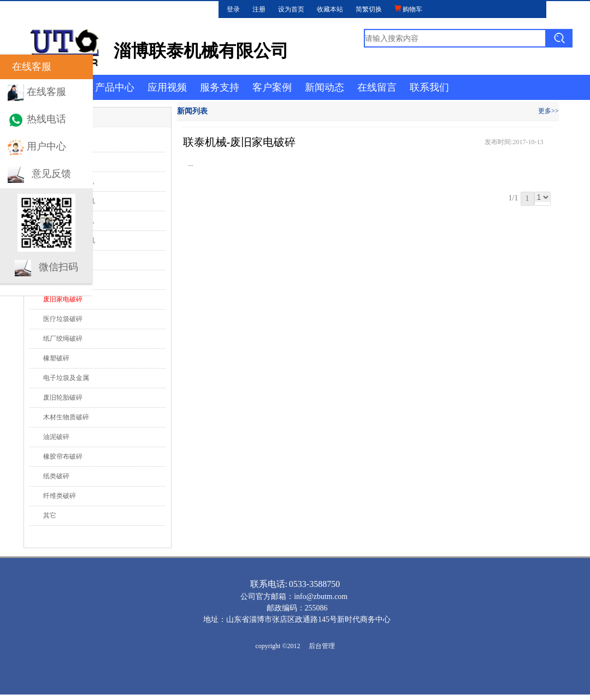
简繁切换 (369, 9)
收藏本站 (330, 9)
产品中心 (115, 87)
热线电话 (46, 119)
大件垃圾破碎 (63, 260)
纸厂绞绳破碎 (63, 339)
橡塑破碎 (56, 358)
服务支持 (220, 87)
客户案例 (272, 87)
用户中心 (46, 146)
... (191, 164)
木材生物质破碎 (66, 417)
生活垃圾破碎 (63, 280)
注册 (259, 9)
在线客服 (46, 92)
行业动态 (48, 142)
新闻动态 (324, 87)
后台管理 (322, 646)
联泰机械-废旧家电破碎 (240, 142)
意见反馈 (51, 174)
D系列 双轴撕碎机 (69, 201)
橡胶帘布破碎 (63, 456)
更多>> (548, 111)
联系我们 (429, 87)
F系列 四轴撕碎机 (69, 221)
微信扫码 (58, 267)
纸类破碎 (56, 476)
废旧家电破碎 (63, 299)
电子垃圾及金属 (66, 378)
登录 (233, 9)
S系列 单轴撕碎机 (69, 181)
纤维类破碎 (60, 496)
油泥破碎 (56, 437)
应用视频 (167, 87)
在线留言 (377, 87)
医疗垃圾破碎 (63, 319)
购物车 (408, 9)
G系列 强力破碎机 (69, 240)
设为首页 (291, 9)
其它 (50, 515)
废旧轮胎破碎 (63, 398)
